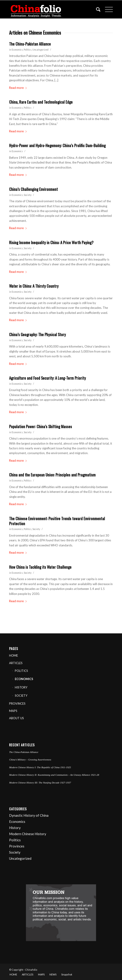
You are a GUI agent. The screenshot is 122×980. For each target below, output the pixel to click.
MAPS (13, 711)
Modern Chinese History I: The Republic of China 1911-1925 (40, 767)
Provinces (17, 846)
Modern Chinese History (28, 834)
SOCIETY (21, 696)
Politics (28, 50)
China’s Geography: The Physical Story (37, 334)
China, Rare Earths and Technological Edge (41, 102)
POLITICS (21, 671)
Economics (17, 50)
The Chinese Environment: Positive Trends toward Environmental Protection (57, 521)
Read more (19, 88)
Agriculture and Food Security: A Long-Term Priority (47, 378)
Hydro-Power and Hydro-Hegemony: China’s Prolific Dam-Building (57, 145)
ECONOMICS (24, 679)
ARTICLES (16, 663)
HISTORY (21, 687)
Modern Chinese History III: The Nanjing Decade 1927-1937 (40, 783)
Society (28, 195)
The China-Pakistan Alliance (30, 44)
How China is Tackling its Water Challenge (40, 567)
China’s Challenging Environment (33, 189)
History (15, 828)
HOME (14, 655)
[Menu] (107, 9)
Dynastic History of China (29, 815)
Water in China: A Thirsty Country (34, 286)
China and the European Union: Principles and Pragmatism (52, 475)
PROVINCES (17, 704)
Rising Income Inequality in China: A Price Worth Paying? (51, 242)
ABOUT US (17, 718)
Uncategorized (40, 50)
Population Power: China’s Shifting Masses (41, 426)
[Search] (96, 9)
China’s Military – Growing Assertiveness (30, 760)
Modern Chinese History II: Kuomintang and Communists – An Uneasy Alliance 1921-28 (54, 775)
